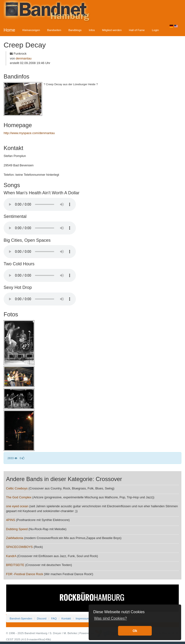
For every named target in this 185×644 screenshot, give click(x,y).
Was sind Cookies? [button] (110, 618)
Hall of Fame (137, 30)
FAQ (54, 618)
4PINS (11, 520)
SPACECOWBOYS (19, 547)
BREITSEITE (15, 565)
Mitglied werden (112, 30)
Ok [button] (135, 631)
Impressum (83, 618)
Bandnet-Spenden (21, 618)
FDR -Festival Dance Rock (25, 574)
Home (9, 30)
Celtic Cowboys (17, 488)
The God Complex (19, 497)
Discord (42, 618)
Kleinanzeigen (31, 30)
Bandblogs (75, 30)
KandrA (11, 556)
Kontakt (66, 618)
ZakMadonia (15, 538)
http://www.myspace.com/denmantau (29, 133)
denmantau (24, 58)
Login (155, 30)
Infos (92, 30)
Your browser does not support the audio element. (40, 204)
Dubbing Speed (17, 529)
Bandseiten (54, 30)
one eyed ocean (17, 506)
